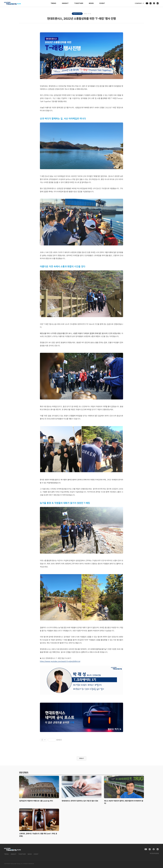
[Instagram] (151, 3)
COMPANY (139, 3)
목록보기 (81, 758)
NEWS (91, 3)
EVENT (102, 3)
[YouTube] (147, 3)
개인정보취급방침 (154, 853)
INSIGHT (65, 3)
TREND (53, 3)
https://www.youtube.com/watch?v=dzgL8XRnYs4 (60, 661)
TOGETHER (79, 3)
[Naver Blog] (158, 3)
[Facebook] (154, 3)
